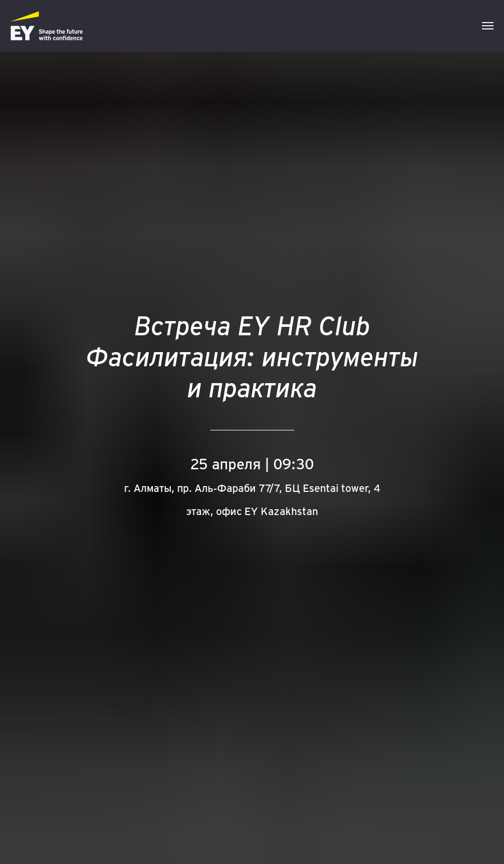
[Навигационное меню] (488, 26)
